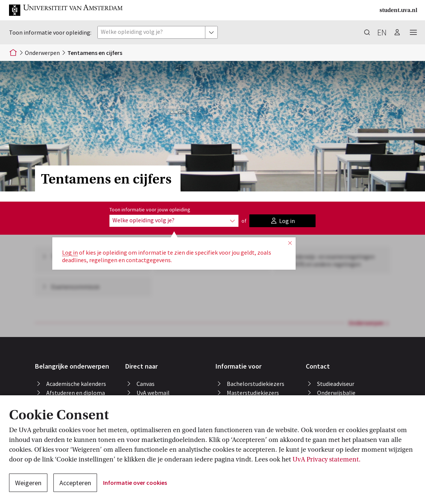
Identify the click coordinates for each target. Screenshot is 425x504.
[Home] (13, 53)
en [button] (382, 32)
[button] (66, 10)
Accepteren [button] (75, 483)
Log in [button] (70, 252)
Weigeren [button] (28, 483)
